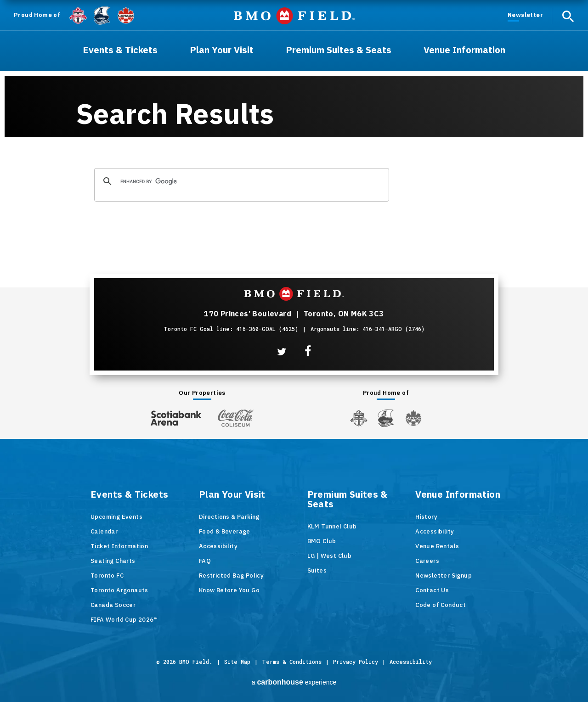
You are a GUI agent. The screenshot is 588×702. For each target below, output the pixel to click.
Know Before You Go (229, 590)
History (426, 517)
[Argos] (102, 15)
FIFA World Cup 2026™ (124, 620)
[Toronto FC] (78, 15)
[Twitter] (282, 352)
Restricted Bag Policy (231, 576)
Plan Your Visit (232, 495)
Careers (427, 561)
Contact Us (432, 590)
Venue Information (458, 495)
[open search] (568, 16)
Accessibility (218, 546)
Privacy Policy (356, 662)
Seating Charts (113, 561)
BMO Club (322, 541)
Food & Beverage (225, 531)
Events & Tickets (129, 495)
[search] (240, 182)
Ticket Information (119, 546)
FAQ (205, 561)
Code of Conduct (441, 605)
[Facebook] (308, 351)
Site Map (237, 662)
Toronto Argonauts (119, 590)
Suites (317, 570)
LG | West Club (330, 556)
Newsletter (525, 15)
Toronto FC (107, 576)
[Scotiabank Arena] (176, 416)
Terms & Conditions (292, 662)
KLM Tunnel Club (332, 526)
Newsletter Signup (444, 576)
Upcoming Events (116, 517)
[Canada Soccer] (126, 15)
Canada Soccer (113, 605)
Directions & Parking (229, 517)
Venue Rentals (437, 546)
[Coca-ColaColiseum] (236, 418)
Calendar (104, 531)
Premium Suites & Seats (348, 500)
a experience (294, 682)
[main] (294, 121)
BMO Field (294, 16)
